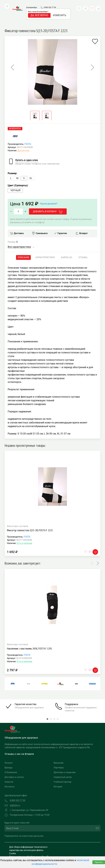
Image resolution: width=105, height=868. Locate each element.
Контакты (10, 766)
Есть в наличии (24, 523)
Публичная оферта (19, 855)
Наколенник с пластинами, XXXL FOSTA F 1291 (29, 628)
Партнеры (59, 747)
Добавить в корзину (48, 191)
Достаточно (24, 130)
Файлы (67, 237)
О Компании (11, 752)
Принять (99, 862)
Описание (23, 237)
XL (31, 158)
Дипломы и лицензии (65, 752)
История (58, 766)
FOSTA (28, 123)
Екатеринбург (32, 3)
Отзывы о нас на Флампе (19, 733)
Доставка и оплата (14, 757)
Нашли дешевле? (49, 183)
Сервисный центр (63, 757)
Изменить (60, 11)
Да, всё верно (39, 11)
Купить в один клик (27, 140)
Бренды (9, 747)
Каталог (9, 742)
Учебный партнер (63, 761)
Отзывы (83, 237)
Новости (9, 761)
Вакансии (59, 742)
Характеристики (45, 237)
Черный (15, 170)
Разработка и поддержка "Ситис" (75, 844)
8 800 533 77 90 (50, 3)
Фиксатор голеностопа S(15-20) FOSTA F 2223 (30, 510)
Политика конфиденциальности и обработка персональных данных (26, 850)
